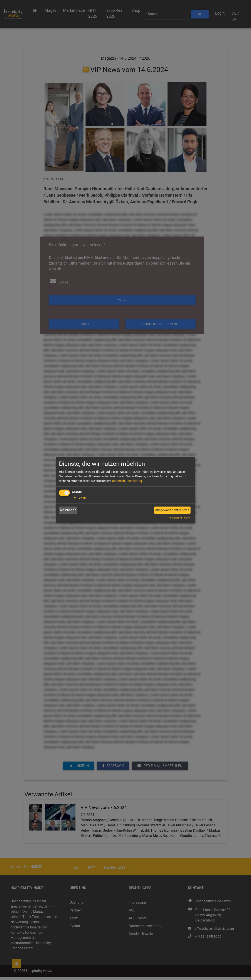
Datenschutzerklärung (127, 481)
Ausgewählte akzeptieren (172, 510)
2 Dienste (79, 498)
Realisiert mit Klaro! (179, 518)
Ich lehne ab (68, 510)
